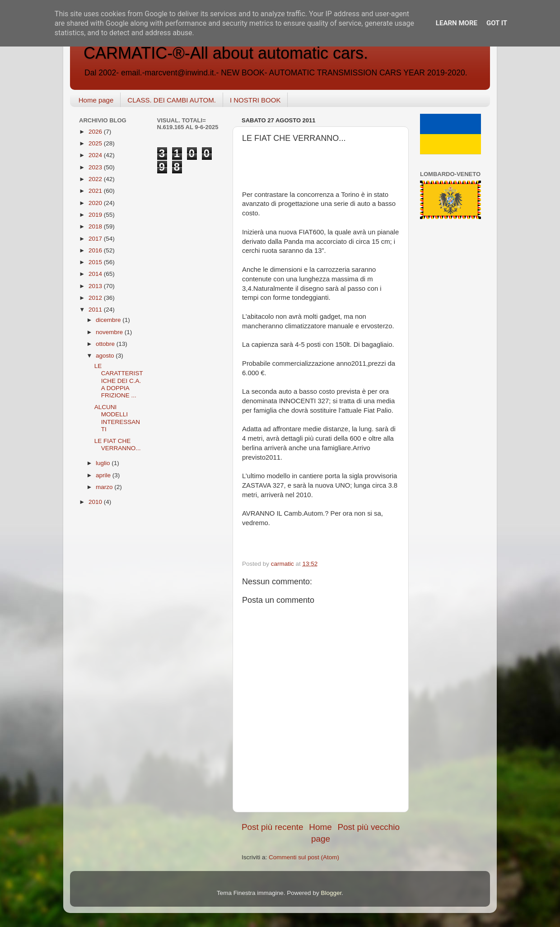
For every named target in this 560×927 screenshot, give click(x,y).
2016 (96, 250)
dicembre (109, 320)
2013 (96, 286)
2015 (96, 262)
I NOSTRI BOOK (255, 100)
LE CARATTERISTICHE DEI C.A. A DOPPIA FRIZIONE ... (119, 381)
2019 (96, 215)
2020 (96, 203)
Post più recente (273, 827)
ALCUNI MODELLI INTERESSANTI (117, 418)
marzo (105, 487)
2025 (96, 143)
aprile (104, 475)
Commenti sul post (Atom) (304, 857)
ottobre (106, 344)
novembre (110, 332)
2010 (96, 502)
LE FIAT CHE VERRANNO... (118, 445)
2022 (96, 179)
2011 (96, 310)
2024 (96, 155)
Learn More (457, 23)
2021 (96, 191)
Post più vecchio (369, 827)
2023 (96, 167)
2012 (96, 298)
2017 (96, 239)
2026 (96, 132)
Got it (497, 23)
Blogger (331, 893)
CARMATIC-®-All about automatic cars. (226, 53)
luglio (104, 463)
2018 (96, 226)
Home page (96, 100)
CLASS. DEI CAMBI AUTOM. (172, 100)
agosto (106, 356)
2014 (96, 274)
